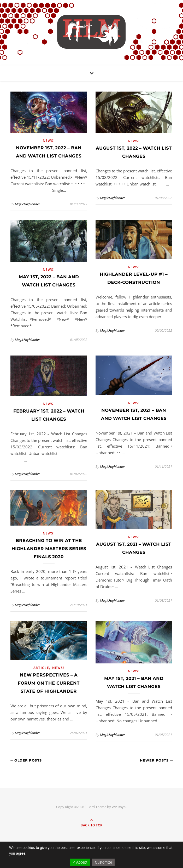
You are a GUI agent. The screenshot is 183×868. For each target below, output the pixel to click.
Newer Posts (156, 760)
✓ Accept (80, 862)
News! (49, 141)
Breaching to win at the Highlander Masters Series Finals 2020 (49, 549)
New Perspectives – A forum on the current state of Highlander (49, 683)
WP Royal (119, 807)
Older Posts (26, 760)
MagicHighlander (27, 204)
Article (41, 668)
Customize (103, 862)
